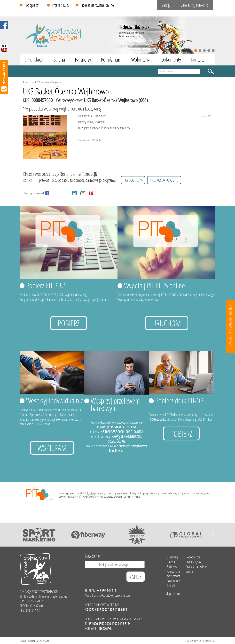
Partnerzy (83, 60)
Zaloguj (167, 5)
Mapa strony (173, 593)
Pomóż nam (111, 60)
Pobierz (69, 323)
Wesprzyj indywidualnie (55, 400)
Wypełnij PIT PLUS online (154, 285)
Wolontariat (141, 60)
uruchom (167, 323)
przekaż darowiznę (164, 180)
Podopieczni (32, 5)
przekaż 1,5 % (133, 180)
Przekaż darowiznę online (97, 5)
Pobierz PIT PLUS (46, 285)
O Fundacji (34, 60)
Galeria (59, 60)
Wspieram (52, 448)
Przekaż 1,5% (60, 5)
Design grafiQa (209, 641)
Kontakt (197, 60)
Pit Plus (90, 493)
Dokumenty (171, 60)
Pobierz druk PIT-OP (179, 400)
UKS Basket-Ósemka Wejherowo (49, 82)
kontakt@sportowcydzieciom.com (111, 595)
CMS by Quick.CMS (193, 641)
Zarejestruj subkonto (195, 5)
